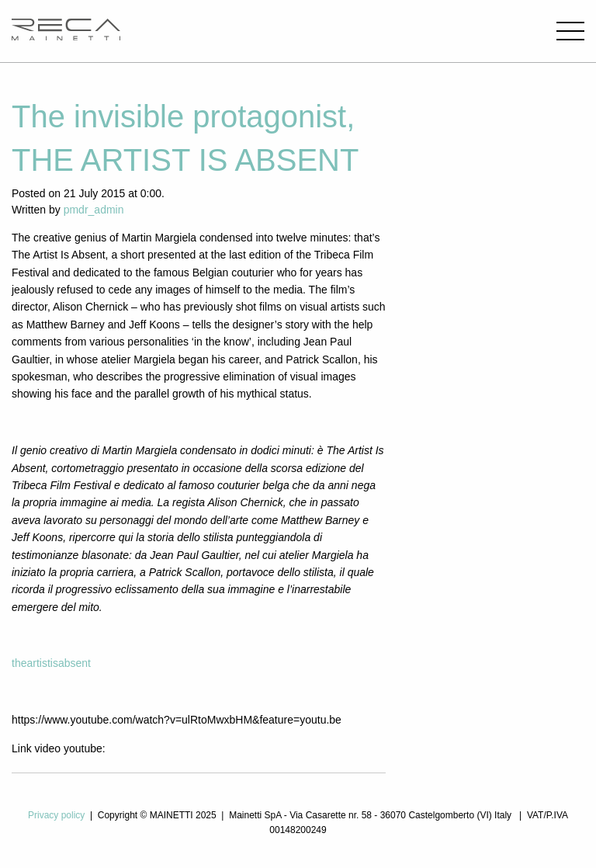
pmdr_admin (94, 210)
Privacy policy (56, 815)
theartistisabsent (51, 663)
